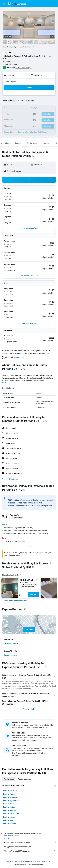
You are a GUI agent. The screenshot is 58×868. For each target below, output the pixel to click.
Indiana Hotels (39, 861)
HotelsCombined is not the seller (30, 842)
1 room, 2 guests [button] (11, 81)
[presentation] (33, 47)
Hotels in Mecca (9, 794)
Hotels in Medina (9, 807)
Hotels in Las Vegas (10, 791)
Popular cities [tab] (9, 779)
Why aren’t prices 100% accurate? (30, 851)
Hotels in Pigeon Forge (11, 801)
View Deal (33, 595)
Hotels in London (9, 817)
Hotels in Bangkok (9, 824)
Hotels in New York (10, 810)
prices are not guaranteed (11, 836)
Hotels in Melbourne (10, 797)
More (4, 383)
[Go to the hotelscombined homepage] (17, 4)
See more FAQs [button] (29, 709)
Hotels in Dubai (8, 804)
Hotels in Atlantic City (11, 814)
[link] (16, 600)
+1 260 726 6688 (10, 64)
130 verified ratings (24, 68)
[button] (4, 4)
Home (9, 861)
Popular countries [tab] (24, 779)
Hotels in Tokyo (8, 820)
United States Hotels (20, 861)
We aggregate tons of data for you (30, 847)
